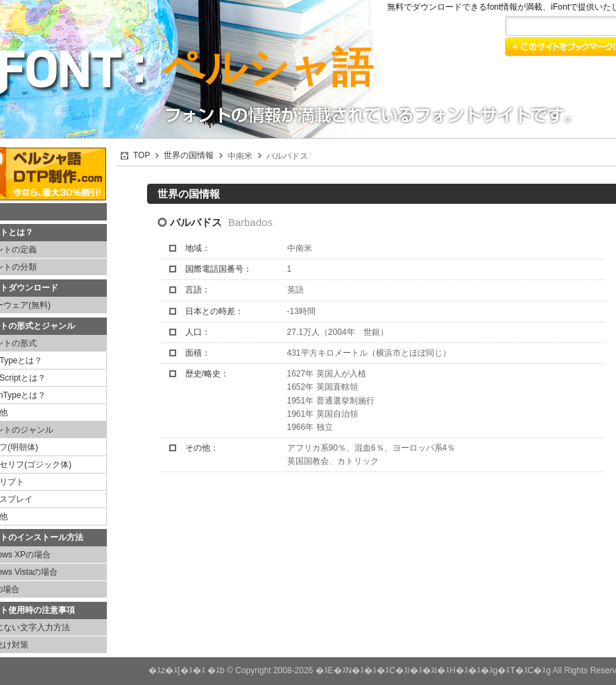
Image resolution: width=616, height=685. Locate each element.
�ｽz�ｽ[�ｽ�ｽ (177, 670)
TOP (142, 155)
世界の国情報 (189, 155)
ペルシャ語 (268, 68)
